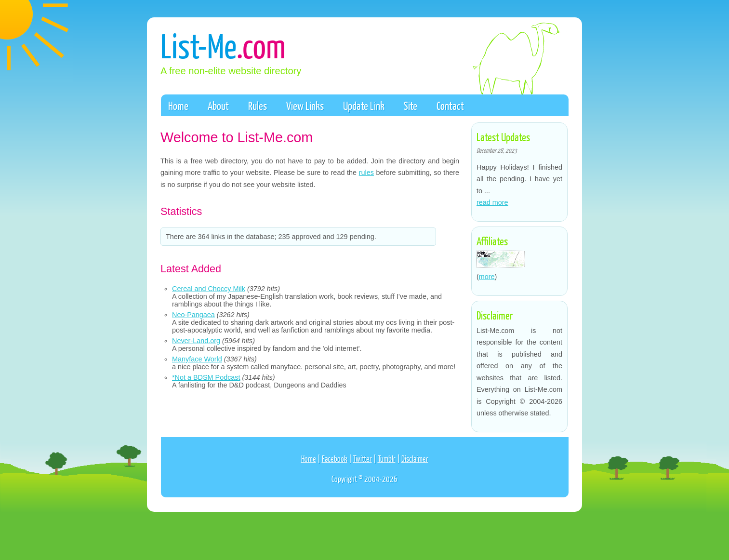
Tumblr (387, 459)
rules (366, 173)
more (487, 277)
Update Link (364, 106)
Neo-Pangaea (193, 315)
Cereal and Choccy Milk (209, 289)
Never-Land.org (196, 341)
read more (492, 202)
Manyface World (197, 359)
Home (178, 106)
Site (411, 106)
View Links (305, 106)
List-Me (223, 45)
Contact (450, 106)
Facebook (335, 459)
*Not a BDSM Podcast (206, 377)
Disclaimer (415, 459)
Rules (258, 106)
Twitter (363, 459)
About (218, 106)
